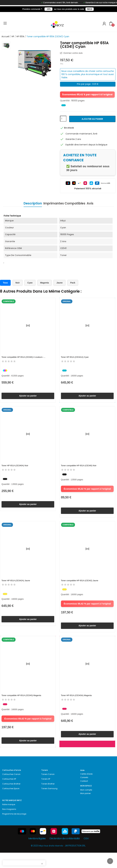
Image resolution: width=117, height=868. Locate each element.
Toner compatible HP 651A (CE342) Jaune (80, 588)
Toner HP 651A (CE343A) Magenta (76, 707)
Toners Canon (48, 790)
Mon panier (85, 809)
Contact (84, 797)
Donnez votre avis (73, 53)
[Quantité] (63, 119)
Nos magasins (9, 825)
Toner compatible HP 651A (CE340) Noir (79, 470)
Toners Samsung (49, 804)
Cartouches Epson (11, 804)
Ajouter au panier (92, 119)
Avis (95, 203)
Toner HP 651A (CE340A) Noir (15, 470)
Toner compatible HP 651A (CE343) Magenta (21, 707)
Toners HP (46, 794)
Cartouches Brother (11, 799)
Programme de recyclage (14, 829)
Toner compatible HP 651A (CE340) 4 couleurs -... (23, 357)
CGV (86, 854)
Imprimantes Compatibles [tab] (64, 203)
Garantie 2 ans (73, 139)
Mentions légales (37, 854)
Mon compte (86, 805)
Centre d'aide (86, 789)
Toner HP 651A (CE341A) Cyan (75, 357)
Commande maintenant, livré (81, 134)
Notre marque (9, 820)
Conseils (84, 793)
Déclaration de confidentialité (65, 854)
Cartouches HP (9, 794)
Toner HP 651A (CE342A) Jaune (16, 588)
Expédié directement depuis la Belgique (86, 145)
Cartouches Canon (11, 790)
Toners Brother (48, 799)
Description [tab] (28, 203)
